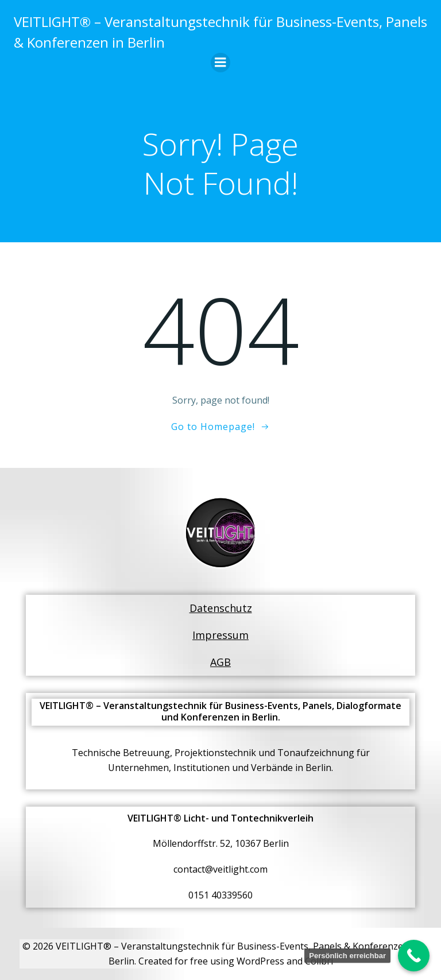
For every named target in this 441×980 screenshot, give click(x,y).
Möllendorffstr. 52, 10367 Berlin (221, 843)
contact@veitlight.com (220, 869)
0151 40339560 (220, 895)
